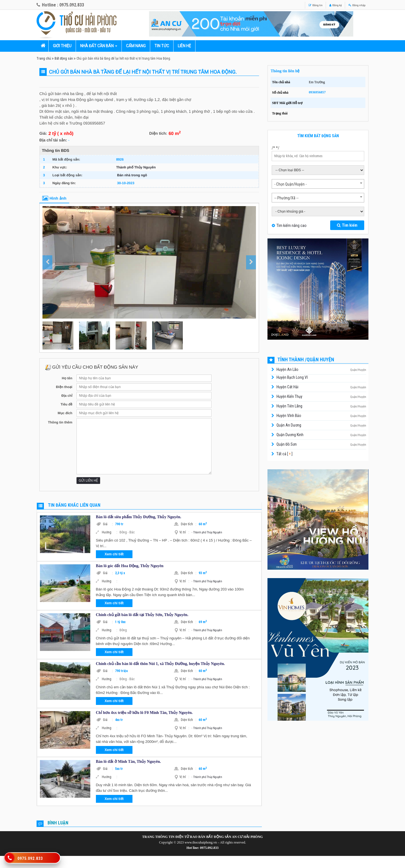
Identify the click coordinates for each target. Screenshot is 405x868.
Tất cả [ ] (284, 454)
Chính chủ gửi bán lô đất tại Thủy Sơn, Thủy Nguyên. (142, 615)
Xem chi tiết (114, 554)
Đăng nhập (353, 5)
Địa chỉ (67, 396)
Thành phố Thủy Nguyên (136, 167)
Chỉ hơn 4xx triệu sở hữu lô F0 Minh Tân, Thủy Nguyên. (144, 713)
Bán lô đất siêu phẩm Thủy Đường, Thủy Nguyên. (139, 517)
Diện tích (189, 524)
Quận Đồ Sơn (287, 444)
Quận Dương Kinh (290, 435)
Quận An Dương (289, 425)
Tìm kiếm (347, 225)
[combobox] (318, 184)
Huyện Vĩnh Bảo (289, 416)
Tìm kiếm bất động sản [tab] (318, 136)
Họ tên (67, 378)
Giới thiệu (62, 46)
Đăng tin (299, 5)
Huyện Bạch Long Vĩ (292, 377)
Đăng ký (325, 5)
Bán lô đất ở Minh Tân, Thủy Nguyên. (128, 762)
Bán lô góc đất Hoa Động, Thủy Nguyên (130, 566)
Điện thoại (64, 387)
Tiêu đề (66, 404)
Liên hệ (184, 46)
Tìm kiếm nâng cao (292, 226)
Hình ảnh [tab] (54, 198)
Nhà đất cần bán (97, 46)
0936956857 (317, 92)
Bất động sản (64, 58)
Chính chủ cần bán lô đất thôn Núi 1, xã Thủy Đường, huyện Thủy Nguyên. (160, 664)
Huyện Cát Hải (287, 387)
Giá (108, 524)
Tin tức (162, 46)
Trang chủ (44, 58)
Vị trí (184, 532)
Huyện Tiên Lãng (289, 406)
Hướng (110, 532)
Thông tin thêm (60, 422)
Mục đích (65, 413)
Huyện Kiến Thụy (289, 396)
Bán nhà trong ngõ (132, 175)
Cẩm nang (136, 46)
